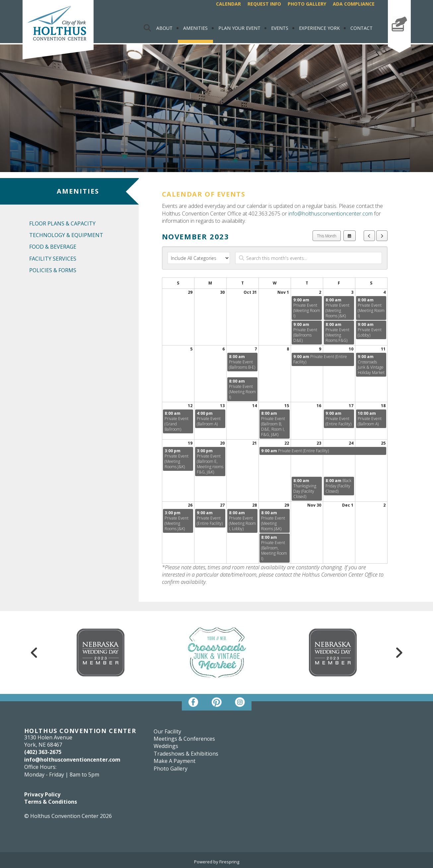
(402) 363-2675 (43, 752)
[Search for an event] (309, 258)
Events (280, 28)
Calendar (228, 4)
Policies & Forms (53, 270)
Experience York (319, 28)
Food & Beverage (53, 247)
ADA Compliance (354, 4)
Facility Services (53, 259)
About (164, 28)
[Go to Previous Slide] (35, 652)
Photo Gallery (307, 4)
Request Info (264, 4)
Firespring (229, 862)
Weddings (166, 746)
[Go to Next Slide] (399, 652)
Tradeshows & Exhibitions (186, 754)
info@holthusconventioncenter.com (330, 214)
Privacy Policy (42, 794)
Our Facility (167, 731)
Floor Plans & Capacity (62, 223)
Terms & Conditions (51, 802)
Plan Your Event (239, 28)
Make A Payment (399, 38)
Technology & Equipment (66, 235)
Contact (361, 28)
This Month (327, 236)
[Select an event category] (199, 258)
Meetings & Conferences (184, 739)
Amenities (195, 28)
